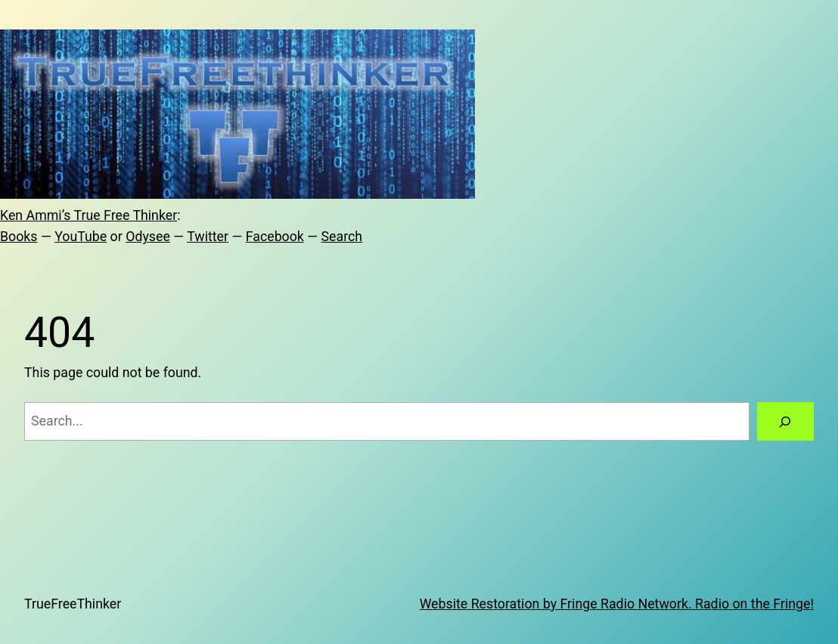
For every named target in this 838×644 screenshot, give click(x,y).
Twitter (208, 237)
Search (342, 237)
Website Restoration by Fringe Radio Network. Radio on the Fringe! (617, 604)
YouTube (81, 237)
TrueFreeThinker (73, 604)
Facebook (275, 237)
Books (19, 237)
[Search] (785, 422)
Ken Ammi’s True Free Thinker (88, 215)
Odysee (148, 237)
